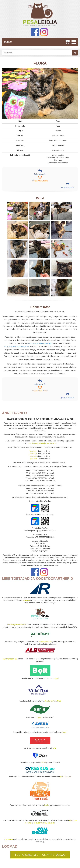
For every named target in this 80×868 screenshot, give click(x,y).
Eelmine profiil (40, 172)
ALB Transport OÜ (10, 659)
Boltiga (56, 678)
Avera (64, 732)
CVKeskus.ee (66, 777)
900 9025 (33, 454)
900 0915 (33, 456)
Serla (39, 718)
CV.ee (44, 762)
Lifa (54, 748)
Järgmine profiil (68, 185)
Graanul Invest (45, 642)
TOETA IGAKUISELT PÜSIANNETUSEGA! (40, 855)
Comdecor (9, 839)
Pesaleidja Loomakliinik (17, 624)
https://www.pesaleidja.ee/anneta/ (42, 443)
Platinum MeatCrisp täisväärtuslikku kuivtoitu (51, 822)
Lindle (47, 805)
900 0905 (34, 459)
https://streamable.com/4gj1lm (40, 343)
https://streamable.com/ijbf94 (17, 346)
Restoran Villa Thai (53, 701)
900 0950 (33, 451)
